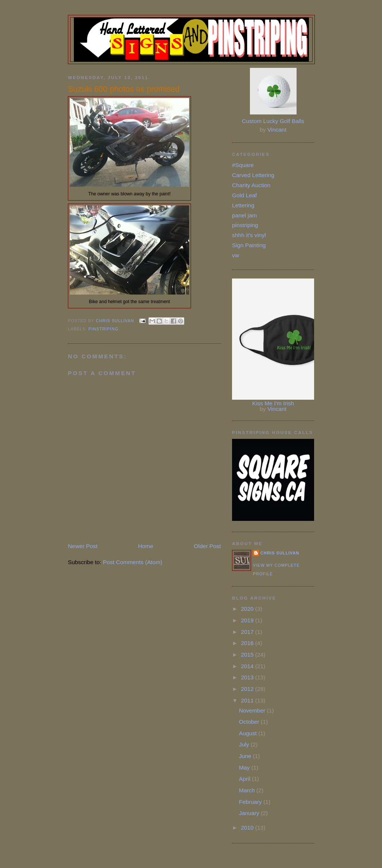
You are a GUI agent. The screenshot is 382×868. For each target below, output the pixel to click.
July (245, 744)
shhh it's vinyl (249, 235)
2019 (248, 620)
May (245, 768)
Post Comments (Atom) (133, 562)
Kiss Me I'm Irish (273, 403)
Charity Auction (251, 185)
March (248, 790)
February (251, 802)
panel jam (244, 215)
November (253, 710)
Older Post (207, 546)
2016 (248, 643)
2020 (248, 609)
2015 (248, 655)
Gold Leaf (244, 195)
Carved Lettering (253, 175)
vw (236, 255)
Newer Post (83, 546)
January (250, 813)
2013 (248, 677)
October (250, 722)
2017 (248, 632)
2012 (248, 689)
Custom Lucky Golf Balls (273, 121)
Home (146, 546)
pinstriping (103, 329)
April (245, 779)
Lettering (243, 205)
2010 (248, 828)
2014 (248, 666)
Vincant (277, 130)
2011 (248, 700)
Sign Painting (249, 245)
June (246, 756)
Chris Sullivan (280, 553)
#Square (243, 165)
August (248, 733)
